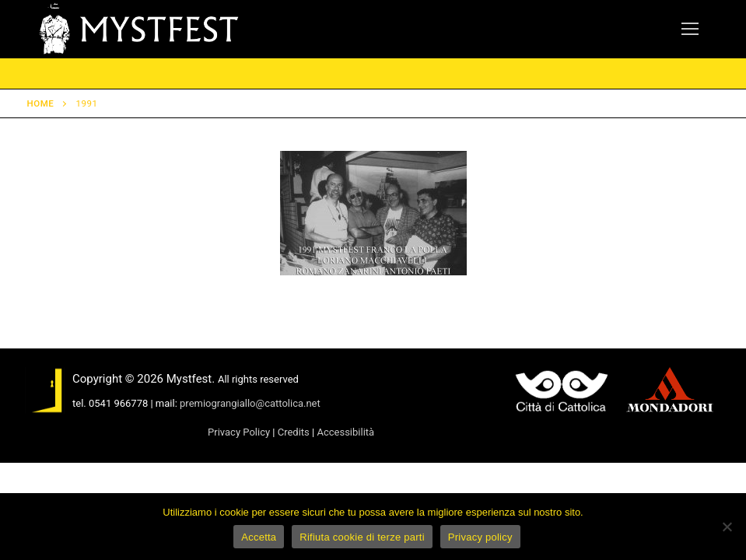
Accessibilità (345, 432)
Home (41, 103)
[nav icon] (690, 30)
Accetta (259, 537)
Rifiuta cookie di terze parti (362, 537)
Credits (294, 432)
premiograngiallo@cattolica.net (250, 403)
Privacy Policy (239, 432)
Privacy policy (480, 537)
